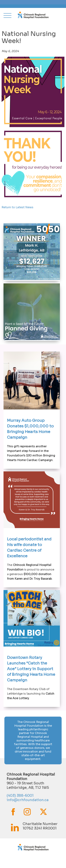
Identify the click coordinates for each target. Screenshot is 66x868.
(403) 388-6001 (20, 796)
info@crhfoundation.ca (28, 800)
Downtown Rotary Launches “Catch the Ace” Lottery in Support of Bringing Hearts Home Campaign (31, 669)
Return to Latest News (17, 207)
